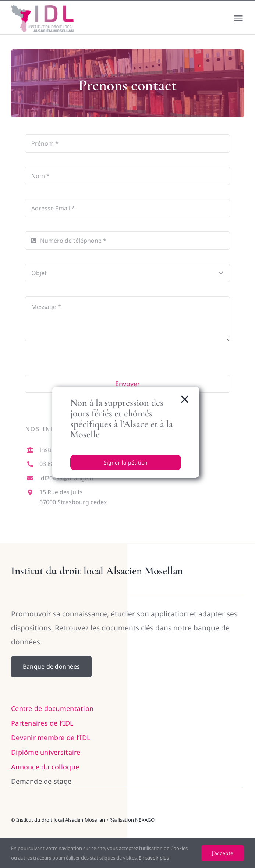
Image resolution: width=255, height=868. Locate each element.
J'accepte (223, 853)
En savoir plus (154, 858)
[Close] (185, 399)
